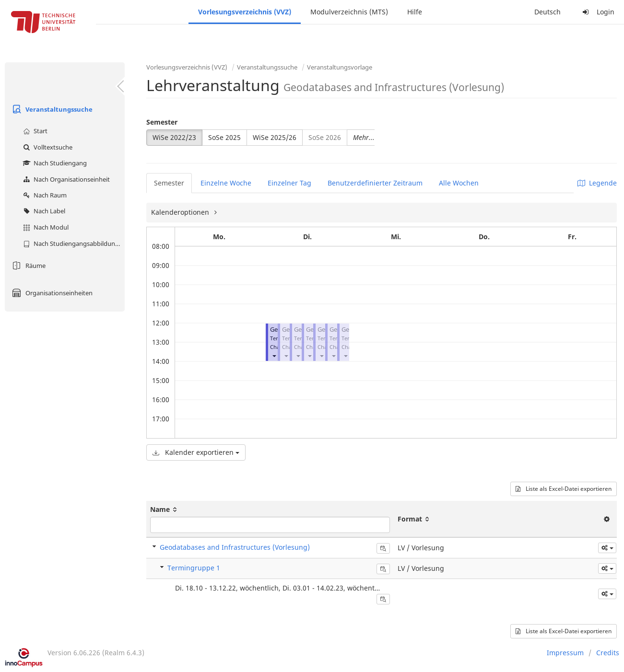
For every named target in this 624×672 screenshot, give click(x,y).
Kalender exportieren (196, 452)
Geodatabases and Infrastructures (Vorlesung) (235, 547)
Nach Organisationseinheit (65, 179)
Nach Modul (45, 227)
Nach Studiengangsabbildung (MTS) (73, 243)
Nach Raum (44, 195)
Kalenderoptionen (181, 212)
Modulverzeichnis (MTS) (349, 12)
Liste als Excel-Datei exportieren (564, 489)
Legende (597, 183)
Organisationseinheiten (51, 293)
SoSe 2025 (224, 137)
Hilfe (415, 12)
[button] (274, 355)
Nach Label (43, 211)
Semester (162, 122)
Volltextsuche (47, 147)
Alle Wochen (459, 183)
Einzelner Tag (289, 183)
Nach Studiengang (54, 163)
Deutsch (547, 12)
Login (597, 12)
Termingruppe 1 (194, 568)
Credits (608, 653)
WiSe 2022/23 (174, 137)
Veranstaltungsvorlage (340, 67)
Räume (28, 266)
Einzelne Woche (226, 183)
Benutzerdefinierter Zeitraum (375, 183)
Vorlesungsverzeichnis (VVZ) (245, 12)
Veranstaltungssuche (51, 109)
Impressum (565, 653)
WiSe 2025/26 (275, 137)
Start (34, 131)
